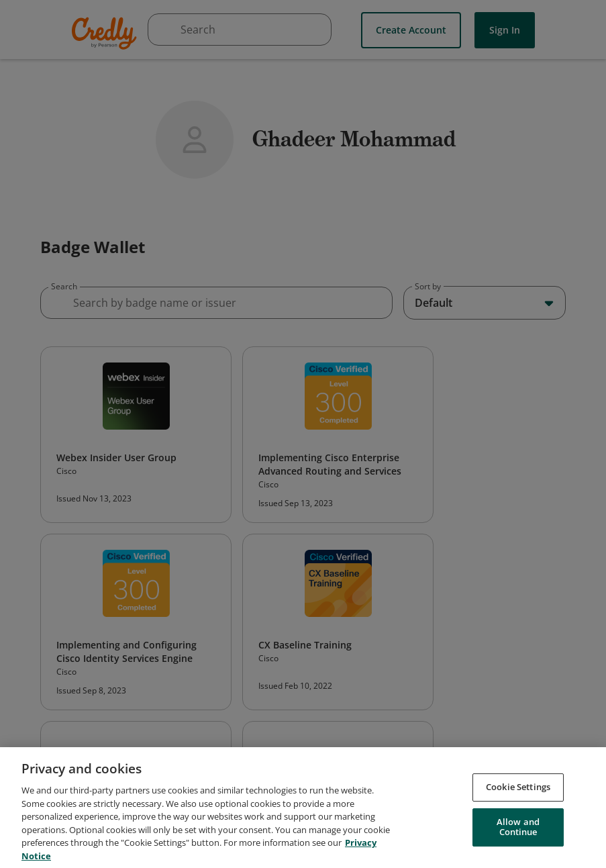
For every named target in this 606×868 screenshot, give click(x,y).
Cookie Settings (518, 793)
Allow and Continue (518, 833)
